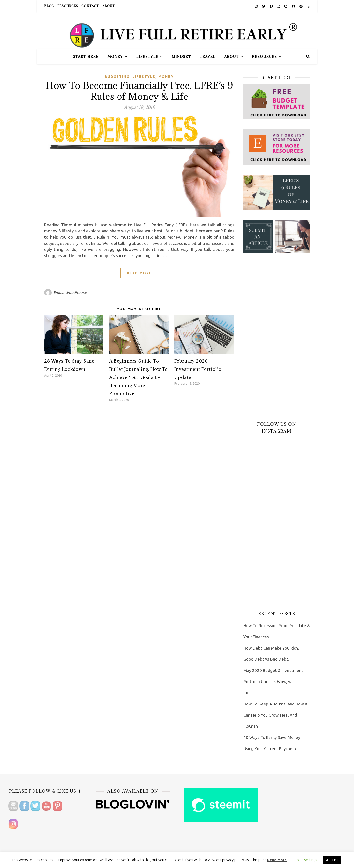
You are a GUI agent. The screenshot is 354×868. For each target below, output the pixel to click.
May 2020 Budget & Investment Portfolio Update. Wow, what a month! (273, 681)
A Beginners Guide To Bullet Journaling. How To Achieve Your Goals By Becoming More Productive (139, 377)
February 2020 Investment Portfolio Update (198, 369)
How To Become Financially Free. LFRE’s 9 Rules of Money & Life (139, 91)
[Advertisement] (277, 337)
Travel (207, 57)
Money (115, 57)
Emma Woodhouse (70, 292)
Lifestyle (147, 57)
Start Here (86, 57)
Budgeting (117, 77)
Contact (90, 6)
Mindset (181, 57)
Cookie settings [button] (305, 860)
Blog (49, 6)
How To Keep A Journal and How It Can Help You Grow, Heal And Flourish (275, 715)
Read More (139, 273)
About (109, 6)
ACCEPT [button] (332, 860)
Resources (68, 6)
